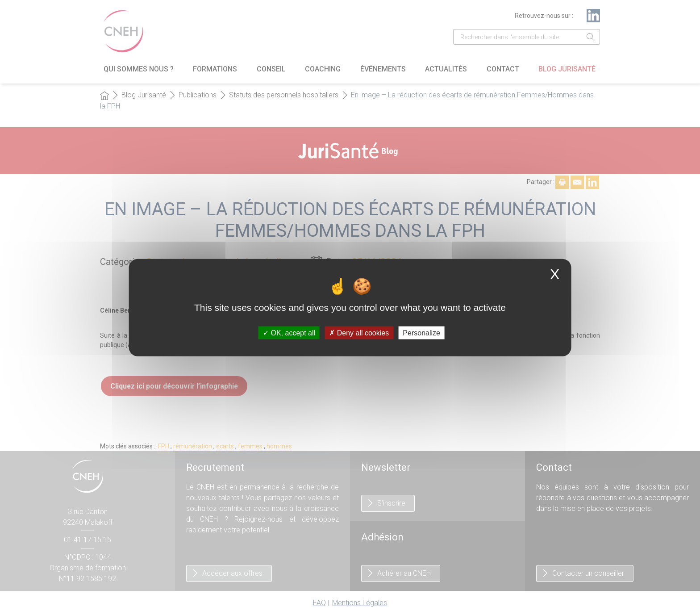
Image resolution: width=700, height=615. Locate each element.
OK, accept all (289, 333)
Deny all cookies (359, 333)
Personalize (421, 333)
